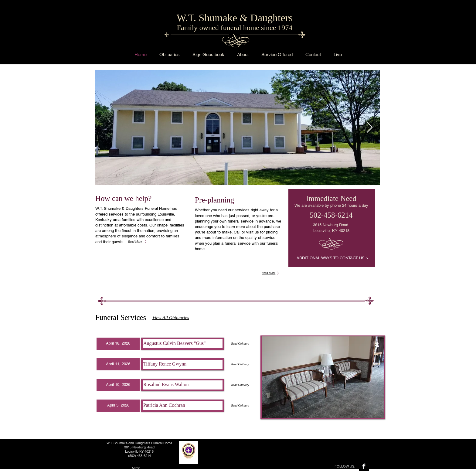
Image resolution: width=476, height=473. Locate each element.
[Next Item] (370, 128)
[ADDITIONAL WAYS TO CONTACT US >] (332, 258)
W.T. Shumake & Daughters (235, 18)
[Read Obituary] (240, 344)
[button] (118, 344)
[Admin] (136, 468)
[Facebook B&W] (364, 466)
